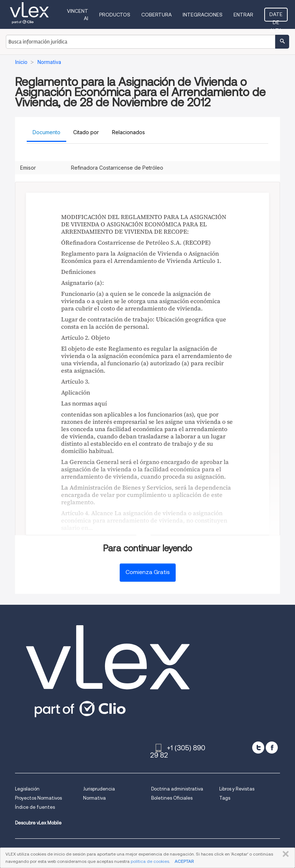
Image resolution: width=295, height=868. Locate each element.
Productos (115, 15)
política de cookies (150, 861)
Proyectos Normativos (38, 798)
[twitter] (258, 748)
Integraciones (203, 15)
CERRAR (284, 854)
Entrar (243, 15)
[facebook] (272, 748)
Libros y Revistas (237, 789)
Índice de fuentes (35, 807)
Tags (225, 798)
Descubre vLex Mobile (38, 823)
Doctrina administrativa (177, 789)
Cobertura (156, 15)
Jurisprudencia (99, 789)
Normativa (94, 798)
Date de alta (276, 16)
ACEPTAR (184, 861)
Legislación (27, 789)
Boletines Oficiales (172, 798)
